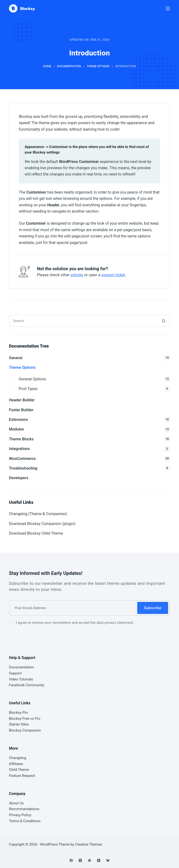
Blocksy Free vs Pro (25, 719)
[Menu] (168, 8)
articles (77, 275)
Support (15, 673)
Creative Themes (89, 844)
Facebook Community (27, 685)
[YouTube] (99, 860)
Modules (89, 430)
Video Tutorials (21, 679)
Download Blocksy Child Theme (36, 533)
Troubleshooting (89, 468)
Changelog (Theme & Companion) (38, 514)
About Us (16, 803)
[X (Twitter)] (80, 860)
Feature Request (22, 776)
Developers (19, 478)
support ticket (113, 275)
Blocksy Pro (18, 713)
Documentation (21, 667)
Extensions (89, 420)
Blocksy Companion (25, 730)
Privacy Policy (20, 815)
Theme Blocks (89, 439)
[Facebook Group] (89, 860)
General (89, 358)
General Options (94, 379)
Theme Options (22, 367)
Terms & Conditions (25, 821)
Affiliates (16, 764)
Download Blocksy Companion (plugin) (42, 524)
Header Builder (22, 400)
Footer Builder (21, 410)
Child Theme (19, 770)
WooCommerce (89, 459)
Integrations (89, 449)
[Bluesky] (108, 860)
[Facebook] (71, 860)
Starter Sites (19, 724)
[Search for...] (83, 321)
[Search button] (164, 321)
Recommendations (24, 809)
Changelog (18, 758)
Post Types (94, 389)
